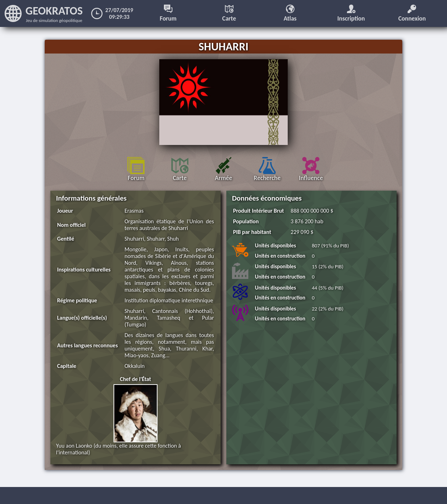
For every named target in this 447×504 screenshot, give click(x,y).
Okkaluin (135, 366)
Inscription (351, 13)
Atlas (290, 13)
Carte (229, 13)
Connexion (412, 13)
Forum (168, 13)
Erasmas (134, 211)
